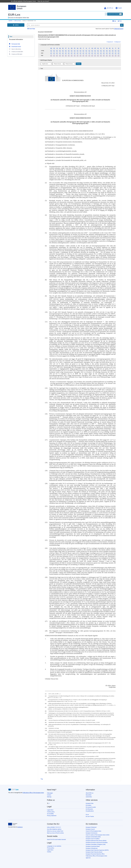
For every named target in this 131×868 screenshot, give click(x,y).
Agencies (88, 858)
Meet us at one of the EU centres (55, 833)
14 (83, 402)
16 (96, 423)
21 (55, 632)
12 (59, 394)
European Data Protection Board (94, 852)
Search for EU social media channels (56, 840)
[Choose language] (46, 64)
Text (11, 37)
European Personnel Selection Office (95, 854)
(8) (46, 720)
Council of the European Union (93, 831)
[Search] (122, 25)
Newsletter (89, 795)
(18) (46, 756)
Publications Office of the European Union (33, 793)
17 (77, 441)
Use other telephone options (54, 829)
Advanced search (119, 29)
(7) (46, 713)
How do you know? (44, 1)
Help (114, 21)
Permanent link (14, 44)
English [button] (119, 8)
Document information (16, 39)
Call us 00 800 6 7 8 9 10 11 (54, 827)
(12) (46, 730)
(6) (46, 711)
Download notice (15, 46)
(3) (46, 700)
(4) (46, 704)
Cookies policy (51, 812)
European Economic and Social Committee (97, 843)
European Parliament (91, 827)
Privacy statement (52, 816)
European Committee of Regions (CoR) (96, 844)
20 (65, 605)
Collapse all (117, 42)
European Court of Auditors (93, 839)
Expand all (110, 42)
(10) (46, 725)
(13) (46, 734)
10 (114, 302)
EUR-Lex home (18, 21)
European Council (90, 829)
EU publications (90, 811)
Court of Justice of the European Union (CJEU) (98, 835)
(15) (46, 747)
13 (109, 399)
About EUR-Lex (90, 793)
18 (77, 451)
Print (120, 21)
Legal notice (50, 810)
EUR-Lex (14, 15)
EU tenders (89, 805)
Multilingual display (45, 60)
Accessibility (50, 814)
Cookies (49, 852)
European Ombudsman (92, 848)
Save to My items (15, 49)
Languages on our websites (54, 846)
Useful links (89, 797)
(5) (46, 707)
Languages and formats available (49, 45)
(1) (46, 694)
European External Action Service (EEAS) (96, 841)
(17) (46, 753)
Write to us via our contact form (55, 831)
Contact (49, 795)
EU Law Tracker (90, 816)
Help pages (50, 793)
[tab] (80, 45)
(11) (46, 728)
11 (103, 321)
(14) (46, 743)
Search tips (31, 29)
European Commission (92, 833)
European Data (90, 803)
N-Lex (87, 815)
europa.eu (20, 827)
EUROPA (11, 21)
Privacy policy (51, 848)
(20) (46, 766)
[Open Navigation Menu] (16, 25)
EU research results (91, 807)
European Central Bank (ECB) (93, 837)
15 (60, 417)
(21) (46, 773)
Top (42, 779)
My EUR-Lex (109, 8)
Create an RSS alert (16, 54)
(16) (46, 751)
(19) (46, 759)
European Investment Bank (93, 846)
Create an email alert (16, 52)
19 (62, 524)
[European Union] (13, 824)
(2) (46, 696)
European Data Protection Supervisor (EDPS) (97, 850)
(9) (46, 722)
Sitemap (49, 797)
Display (79, 64)
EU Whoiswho (89, 809)
